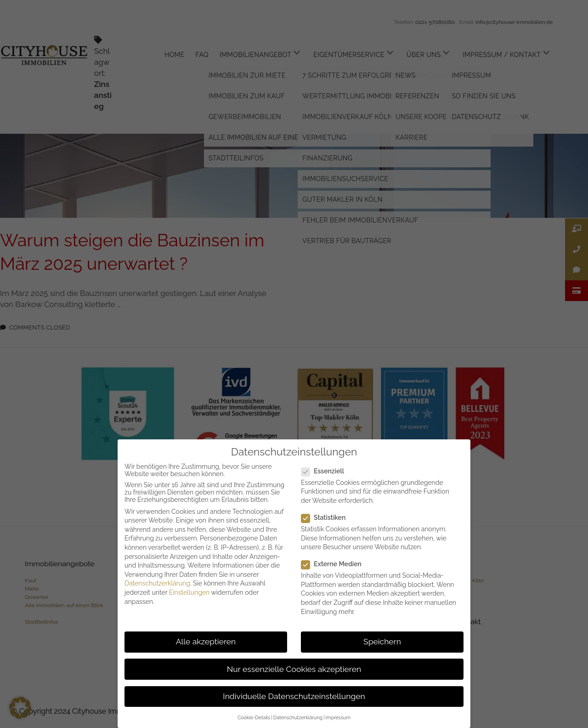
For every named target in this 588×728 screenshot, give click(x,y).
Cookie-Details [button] (254, 717)
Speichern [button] (382, 642)
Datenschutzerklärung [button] (298, 717)
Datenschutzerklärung (157, 583)
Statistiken (327, 518)
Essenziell (326, 471)
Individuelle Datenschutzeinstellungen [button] (294, 696)
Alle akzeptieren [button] (206, 642)
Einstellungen (189, 592)
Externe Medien (335, 564)
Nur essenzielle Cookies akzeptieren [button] (294, 669)
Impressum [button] (338, 717)
